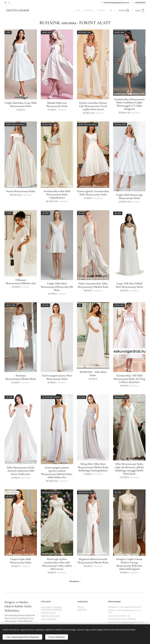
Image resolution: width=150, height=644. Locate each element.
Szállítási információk (50, 616)
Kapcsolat (82, 610)
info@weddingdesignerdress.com (116, 2)
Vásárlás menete (48, 613)
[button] (124, 10)
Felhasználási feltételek (51, 610)
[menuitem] (36, 10)
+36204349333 (140, 2)
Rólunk (81, 607)
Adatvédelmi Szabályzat (52, 607)
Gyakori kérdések (49, 619)
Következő (74, 581)
